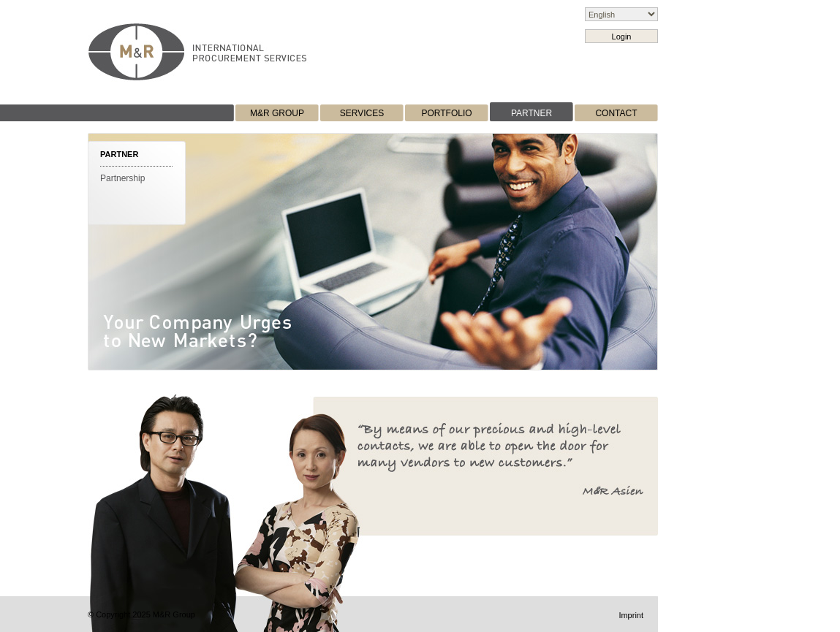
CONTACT (616, 113)
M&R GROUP (277, 113)
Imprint (631, 615)
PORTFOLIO (446, 113)
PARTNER (531, 113)
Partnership (122, 178)
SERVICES (362, 113)
